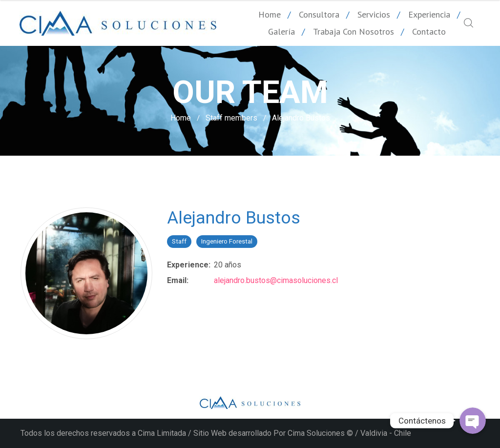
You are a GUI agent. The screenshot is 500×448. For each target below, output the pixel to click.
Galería (281, 31)
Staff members (231, 118)
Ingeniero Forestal (227, 241)
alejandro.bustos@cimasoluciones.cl (276, 280)
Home (270, 14)
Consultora (319, 14)
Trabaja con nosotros (354, 31)
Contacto (429, 31)
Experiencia (429, 14)
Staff (179, 241)
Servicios (374, 14)
